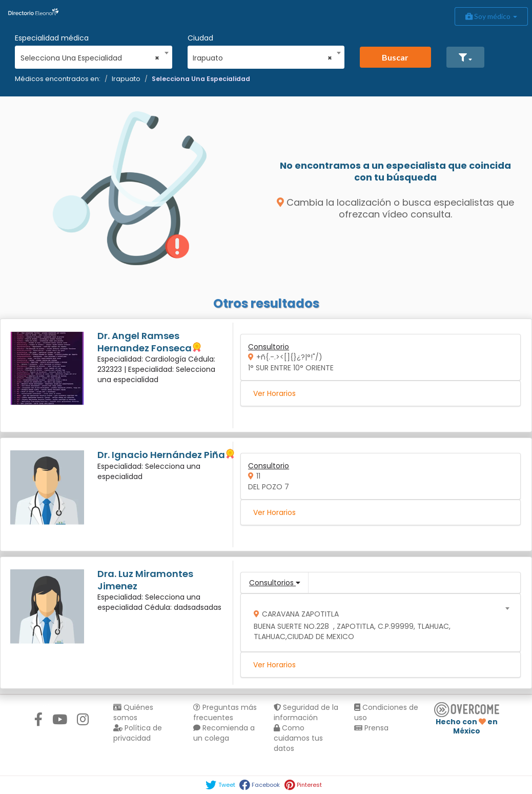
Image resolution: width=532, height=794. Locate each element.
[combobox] (90, 55)
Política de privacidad (138, 733)
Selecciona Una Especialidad (201, 79)
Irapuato (126, 79)
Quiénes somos (133, 712)
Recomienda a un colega (224, 733)
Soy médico (491, 16)
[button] (465, 57)
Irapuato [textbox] (262, 58)
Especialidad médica (52, 38)
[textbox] (377, 623)
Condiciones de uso (386, 712)
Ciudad (200, 38)
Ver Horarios (274, 393)
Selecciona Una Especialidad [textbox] (90, 58)
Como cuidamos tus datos (298, 738)
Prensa (371, 728)
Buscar (395, 57)
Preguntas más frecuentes (225, 712)
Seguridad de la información (306, 712)
